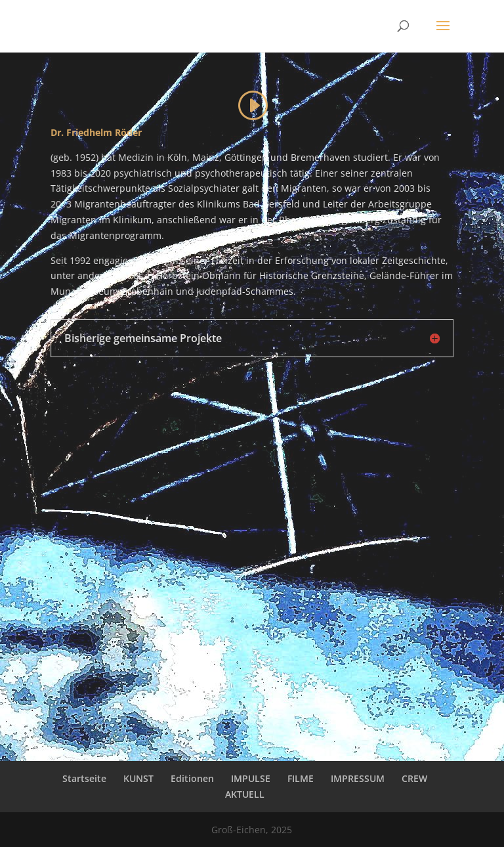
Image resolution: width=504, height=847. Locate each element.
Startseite (84, 778)
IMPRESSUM (358, 778)
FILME (301, 778)
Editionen (192, 778)
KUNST (138, 778)
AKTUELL (245, 794)
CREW (414, 778)
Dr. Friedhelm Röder (96, 132)
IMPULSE (251, 778)
